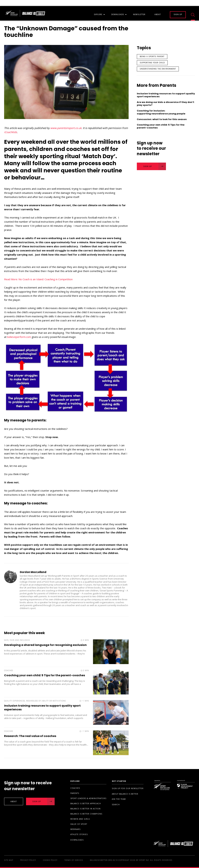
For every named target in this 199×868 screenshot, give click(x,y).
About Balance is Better (125, 794)
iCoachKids (11, 132)
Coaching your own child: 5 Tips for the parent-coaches (45, 675)
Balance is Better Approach (86, 804)
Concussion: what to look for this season (162, 119)
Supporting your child (152, 63)
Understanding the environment (158, 69)
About (158, 15)
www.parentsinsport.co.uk (66, 128)
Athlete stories (79, 834)
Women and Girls (80, 819)
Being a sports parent (152, 57)
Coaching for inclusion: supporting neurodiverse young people (161, 112)
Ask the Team (119, 799)
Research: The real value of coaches (30, 736)
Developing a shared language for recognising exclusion (45, 645)
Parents (75, 793)
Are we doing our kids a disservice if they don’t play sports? (166, 104)
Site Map (9, 860)
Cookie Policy (50, 860)
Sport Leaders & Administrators (88, 798)
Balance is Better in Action (85, 809)
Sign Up (155, 166)
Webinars (75, 829)
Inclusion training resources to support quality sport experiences (42, 708)
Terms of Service (74, 860)
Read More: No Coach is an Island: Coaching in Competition (38, 279)
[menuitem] (98, 13)
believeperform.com (19, 337)
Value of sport (79, 824)
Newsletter (139, 15)
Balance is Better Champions (86, 814)
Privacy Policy (28, 860)
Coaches (75, 788)
